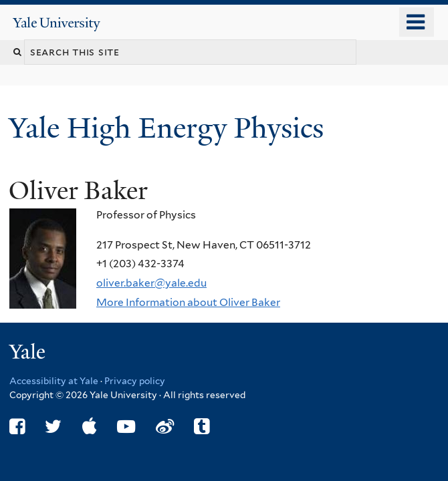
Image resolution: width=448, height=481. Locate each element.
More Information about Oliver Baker (188, 302)
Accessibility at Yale (54, 381)
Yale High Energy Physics (170, 128)
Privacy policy (135, 381)
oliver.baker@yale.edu (151, 283)
